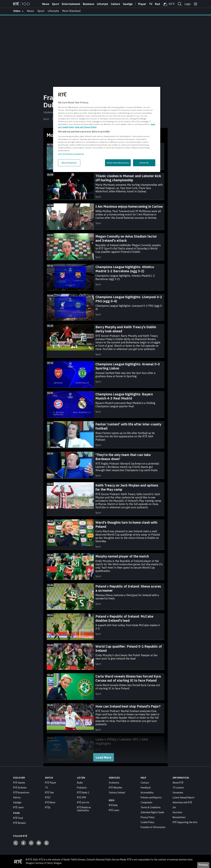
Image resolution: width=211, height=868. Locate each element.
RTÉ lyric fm (83, 802)
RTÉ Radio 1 (83, 793)
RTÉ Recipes (20, 823)
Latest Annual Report (184, 798)
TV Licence (178, 788)
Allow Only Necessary (118, 163)
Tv (151, 4)
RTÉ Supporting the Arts (185, 822)
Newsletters (179, 817)
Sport (56, 4)
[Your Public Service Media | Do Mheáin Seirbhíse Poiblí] (18, 861)
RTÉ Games (19, 783)
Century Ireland (117, 793)
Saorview (177, 812)
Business (89, 4)
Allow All (144, 163)
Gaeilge (128, 4)
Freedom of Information (153, 827)
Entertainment (71, 4)
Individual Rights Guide (152, 812)
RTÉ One (49, 793)
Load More (104, 757)
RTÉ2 (48, 798)
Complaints (146, 802)
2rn (174, 807)
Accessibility (147, 793)
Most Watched (71, 11)
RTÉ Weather (116, 788)
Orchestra (114, 783)
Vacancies (178, 793)
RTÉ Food (18, 818)
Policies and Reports (151, 798)
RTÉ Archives (20, 788)
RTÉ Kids (113, 805)
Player (142, 4)
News (46, 4)
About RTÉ (178, 783)
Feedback (146, 788)
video (17, 11)
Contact (145, 783)
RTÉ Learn (18, 807)
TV (46, 788)
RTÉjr (48, 807)
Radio (159, 4)
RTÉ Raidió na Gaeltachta (84, 809)
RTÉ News (50, 802)
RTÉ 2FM (81, 798)
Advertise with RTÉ (182, 802)
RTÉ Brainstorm (21, 793)
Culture (115, 4)
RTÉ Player (51, 783)
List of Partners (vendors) (71, 154)
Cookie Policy (147, 822)
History (17, 798)
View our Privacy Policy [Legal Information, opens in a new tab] (86, 127)
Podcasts (82, 788)
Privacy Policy (148, 817)
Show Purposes (69, 163)
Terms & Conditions (151, 807)
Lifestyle (103, 4)
